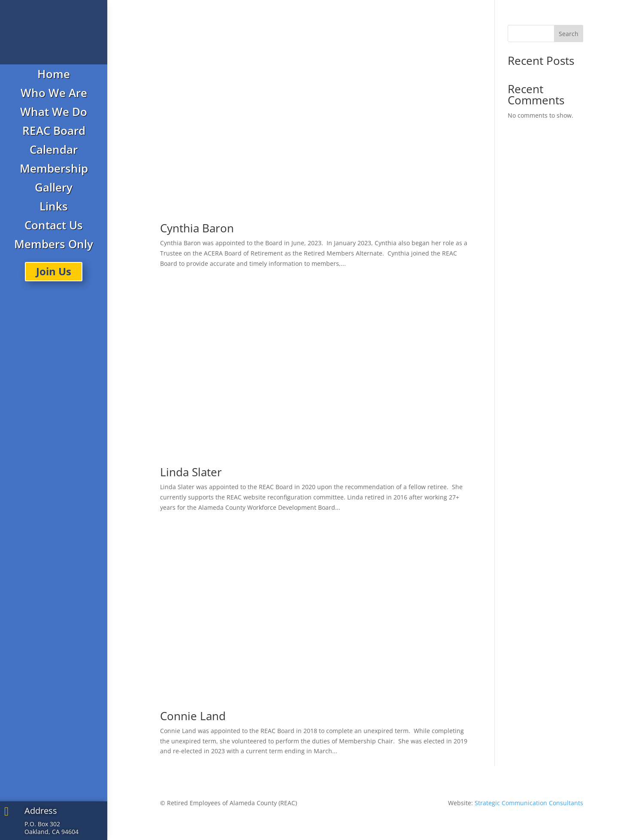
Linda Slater (191, 472)
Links (54, 206)
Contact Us (54, 225)
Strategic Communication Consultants (529, 803)
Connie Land (193, 716)
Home (54, 74)
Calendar (54, 149)
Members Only (54, 244)
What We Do (54, 112)
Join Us (54, 271)
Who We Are (54, 93)
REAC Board (54, 131)
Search (569, 34)
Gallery (54, 187)
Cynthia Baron (197, 228)
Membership (54, 168)
